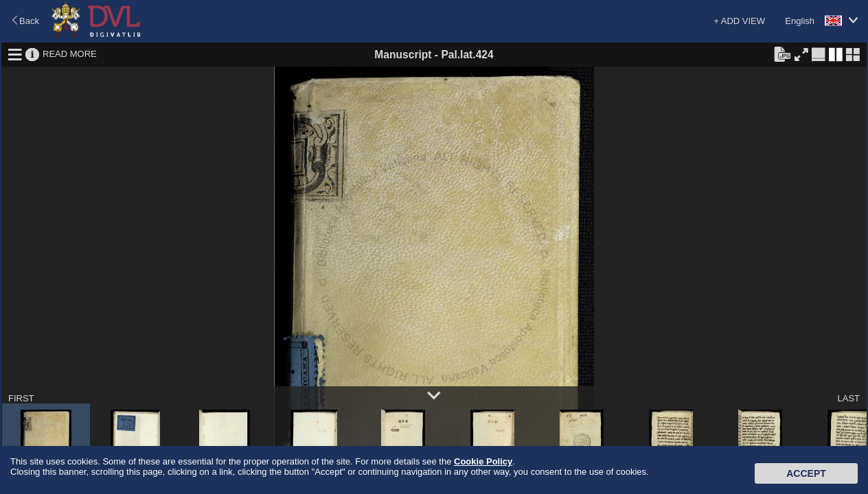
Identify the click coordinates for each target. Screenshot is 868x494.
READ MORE (70, 54)
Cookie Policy (483, 461)
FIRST (21, 398)
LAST (848, 398)
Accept (806, 473)
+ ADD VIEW (739, 21)
